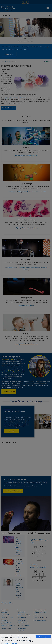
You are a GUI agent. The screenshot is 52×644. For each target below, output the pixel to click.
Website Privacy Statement (10, 643)
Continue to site (43, 637)
